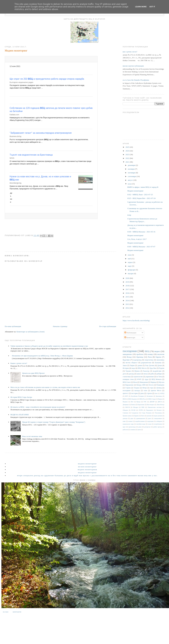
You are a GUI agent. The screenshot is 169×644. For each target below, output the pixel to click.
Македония (144, 382)
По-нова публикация (13, 326)
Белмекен (150, 396)
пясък (146, 374)
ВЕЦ (147, 351)
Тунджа (137, 388)
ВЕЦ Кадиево (133, 399)
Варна (160, 399)
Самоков (125, 413)
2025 (128, 147)
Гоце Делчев (150, 366)
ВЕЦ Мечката (157, 379)
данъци (125, 418)
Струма (128, 388)
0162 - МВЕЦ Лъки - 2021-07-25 (140, 195)
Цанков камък (127, 416)
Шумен (137, 371)
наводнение (127, 354)
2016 (128, 293)
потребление (158, 424)
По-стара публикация (108, 326)
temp (129, 215)
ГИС (145, 402)
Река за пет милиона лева (32, 436)
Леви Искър (160, 405)
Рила (150, 357)
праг (124, 427)
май (130, 259)
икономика (160, 360)
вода (133, 368)
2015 (128, 297)
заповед (159, 388)
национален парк (128, 424)
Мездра (136, 407)
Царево (136, 416)
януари (131, 273)
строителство (138, 377)
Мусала (162, 382)
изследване (127, 391)
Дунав (159, 366)
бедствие (126, 360)
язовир (150, 354)
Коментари (130, 338)
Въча (135, 382)
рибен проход (158, 427)
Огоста (151, 385)
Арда (146, 379)
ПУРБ (141, 410)
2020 (128, 278)
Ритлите (159, 410)
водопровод (137, 360)
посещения (130, 351)
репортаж (147, 427)
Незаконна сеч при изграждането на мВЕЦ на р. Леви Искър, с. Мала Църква (42, 356)
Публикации (130, 333)
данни (140, 366)
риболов (125, 430)
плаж (150, 424)
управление (150, 377)
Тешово (128, 371)
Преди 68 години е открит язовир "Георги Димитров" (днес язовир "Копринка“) (54, 422)
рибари (159, 374)
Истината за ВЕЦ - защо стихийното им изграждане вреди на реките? (38, 407)
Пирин (132, 366)
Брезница (159, 396)
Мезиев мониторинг (87, 467)
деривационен (141, 418)
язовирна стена (128, 379)
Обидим (125, 410)
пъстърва (134, 393)
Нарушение (129, 385)
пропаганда (132, 427)
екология (161, 354)
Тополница (158, 413)
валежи (149, 416)
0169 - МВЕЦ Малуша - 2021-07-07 (141, 247)
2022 (128, 158)
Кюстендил (151, 405)
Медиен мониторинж (87, 469)
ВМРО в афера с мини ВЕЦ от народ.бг (143, 187)
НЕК (143, 407)
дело (124, 374)
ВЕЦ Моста (142, 368)
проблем (140, 354)
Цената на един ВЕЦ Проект (33, 373)
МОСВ (128, 407)
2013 (128, 304)
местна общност (132, 363)
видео (157, 351)
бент (143, 416)
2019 (128, 282)
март (130, 266)
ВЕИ (124, 399)
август (131, 180)
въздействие (157, 371)
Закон (125, 366)
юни (130, 255)
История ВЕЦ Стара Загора (21, 397)
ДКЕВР (152, 402)
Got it (152, 7)
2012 (128, 308)
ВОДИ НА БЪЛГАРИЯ (20, 415)
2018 (128, 286)
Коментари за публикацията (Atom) (30, 332)
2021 (128, 162)
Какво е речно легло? (19, 363)
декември (132, 165)
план (145, 391)
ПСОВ (133, 410)
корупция (150, 421)
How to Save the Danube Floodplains (135, 80)
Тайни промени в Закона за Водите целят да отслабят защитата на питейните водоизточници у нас (49, 346)
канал (139, 374)
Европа (158, 357)
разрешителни (146, 363)
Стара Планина (147, 413)
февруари (132, 270)
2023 (128, 154)
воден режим (158, 416)
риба (152, 374)
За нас (6, 612)
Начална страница (60, 326)
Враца (138, 402)
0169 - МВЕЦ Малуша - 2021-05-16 (141, 232)
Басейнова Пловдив (137, 396)
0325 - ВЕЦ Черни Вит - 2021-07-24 (141, 198)
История (126, 368)
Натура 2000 (141, 385)
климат (130, 421)
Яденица (140, 357)
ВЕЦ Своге (127, 382)
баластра (146, 371)
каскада (137, 391)
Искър (129, 357)
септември (132, 176)
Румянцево (160, 385)
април (130, 262)
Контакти (17, 612)
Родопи (162, 368)
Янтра (145, 388)
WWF (139, 379)
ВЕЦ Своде (152, 399)
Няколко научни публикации (132, 66)
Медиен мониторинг (135, 191)
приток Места (156, 391)
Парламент (150, 410)
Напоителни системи (155, 407)
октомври (132, 173)
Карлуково (141, 405)
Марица (153, 382)
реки (140, 427)
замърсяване (158, 418)
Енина (133, 405)
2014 (128, 300)
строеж (149, 393)
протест (125, 393)
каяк (124, 421)
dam (156, 393)
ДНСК (160, 402)
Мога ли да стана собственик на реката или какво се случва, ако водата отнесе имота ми (45, 387)
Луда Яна (153, 368)
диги (150, 418)
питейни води (141, 424)
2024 (128, 151)
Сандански (135, 413)
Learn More (141, 7)
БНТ (127, 396)
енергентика (149, 360)
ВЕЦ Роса (143, 399)
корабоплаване (140, 421)
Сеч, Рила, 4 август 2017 (137, 239)
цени (139, 430)
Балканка (158, 363)
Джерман (126, 405)
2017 (128, 289)
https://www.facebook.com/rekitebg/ (136, 320)
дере (132, 418)
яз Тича (159, 377)
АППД (162, 393)
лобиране (159, 421)
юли (130, 184)
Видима (125, 402)
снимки (133, 430)
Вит (132, 402)
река (142, 393)
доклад (131, 374)
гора (151, 388)
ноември (131, 169)
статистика (127, 377)
